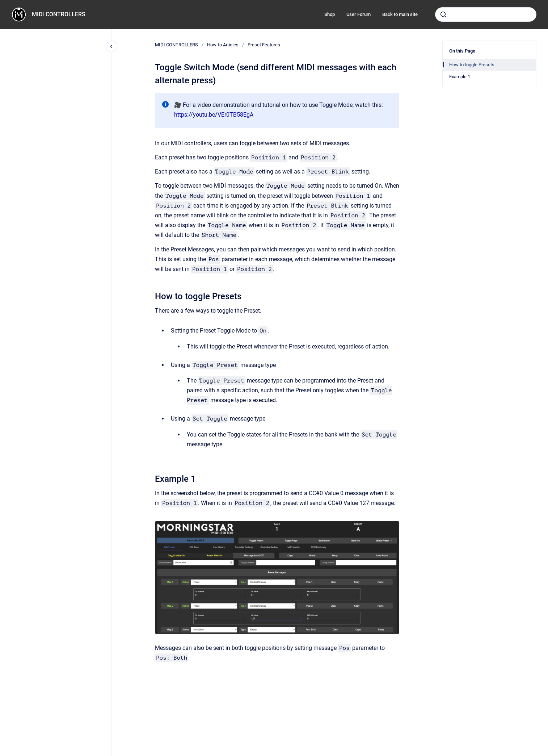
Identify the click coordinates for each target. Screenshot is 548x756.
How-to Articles (223, 45)
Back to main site (400, 14)
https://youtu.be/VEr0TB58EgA (214, 115)
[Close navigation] (111, 46)
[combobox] (486, 14)
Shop (330, 14)
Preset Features (264, 45)
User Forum (359, 14)
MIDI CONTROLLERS (59, 14)
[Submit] (443, 14)
